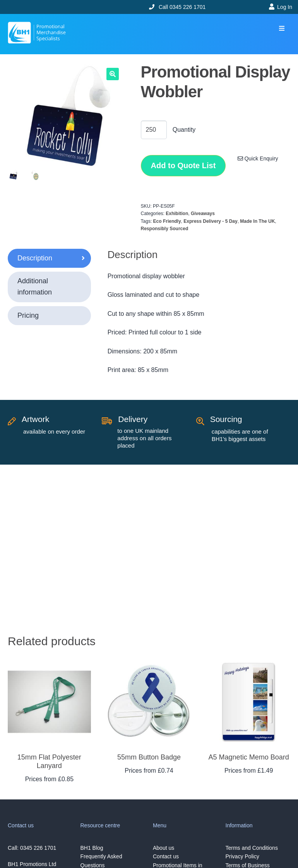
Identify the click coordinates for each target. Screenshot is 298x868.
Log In (285, 7)
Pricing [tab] (28, 315)
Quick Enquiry (258, 158)
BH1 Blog (92, 848)
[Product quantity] (154, 130)
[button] (282, 28)
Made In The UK (257, 221)
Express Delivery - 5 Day (210, 221)
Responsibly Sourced (165, 229)
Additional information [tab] (35, 287)
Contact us (166, 856)
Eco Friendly (167, 221)
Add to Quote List (183, 165)
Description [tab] (35, 258)
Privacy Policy (242, 856)
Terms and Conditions (252, 848)
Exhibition (177, 214)
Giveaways (203, 214)
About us (164, 848)
